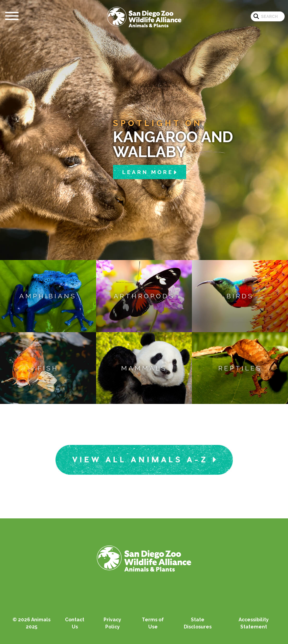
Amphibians (48, 296)
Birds (240, 296)
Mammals (144, 368)
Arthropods (144, 296)
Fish (48, 368)
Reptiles (240, 368)
